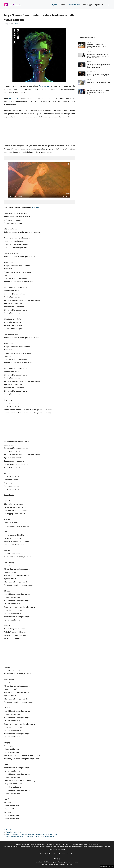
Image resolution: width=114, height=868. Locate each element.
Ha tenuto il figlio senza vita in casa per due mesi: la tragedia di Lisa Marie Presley (98, 56)
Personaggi (87, 5)
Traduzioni (9, 832)
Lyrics (55, 5)
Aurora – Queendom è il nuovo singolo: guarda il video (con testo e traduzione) (32, 834)
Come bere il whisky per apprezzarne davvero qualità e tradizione (97, 46)
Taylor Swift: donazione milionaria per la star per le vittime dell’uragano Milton (99, 66)
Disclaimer (70, 865)
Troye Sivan (44, 86)
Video (12, 830)
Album (63, 5)
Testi (7, 830)
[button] (108, 5)
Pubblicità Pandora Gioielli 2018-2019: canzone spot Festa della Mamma (30, 836)
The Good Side (14, 98)
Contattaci (70, 854)
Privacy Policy (61, 865)
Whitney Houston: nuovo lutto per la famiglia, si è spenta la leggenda (98, 92)
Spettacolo (99, 5)
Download (35, 208)
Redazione (52, 865)
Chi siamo (44, 865)
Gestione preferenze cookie (107, 866)
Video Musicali (74, 5)
